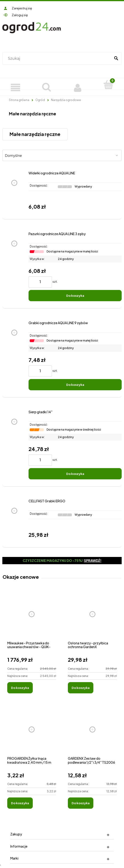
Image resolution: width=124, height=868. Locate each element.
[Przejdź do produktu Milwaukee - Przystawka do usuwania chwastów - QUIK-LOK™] (32, 619)
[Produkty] (16, 87)
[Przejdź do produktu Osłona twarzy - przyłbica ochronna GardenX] (92, 619)
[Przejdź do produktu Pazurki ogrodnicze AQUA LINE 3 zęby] (14, 266)
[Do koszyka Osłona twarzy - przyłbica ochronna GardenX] (81, 688)
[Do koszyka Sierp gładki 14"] (75, 474)
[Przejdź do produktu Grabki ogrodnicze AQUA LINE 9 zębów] (14, 355)
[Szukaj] (116, 59)
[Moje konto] (78, 87)
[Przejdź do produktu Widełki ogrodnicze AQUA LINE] (14, 192)
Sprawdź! (93, 560)
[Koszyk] (109, 85)
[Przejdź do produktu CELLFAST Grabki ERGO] (14, 519)
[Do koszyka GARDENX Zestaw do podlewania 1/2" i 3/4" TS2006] (81, 803)
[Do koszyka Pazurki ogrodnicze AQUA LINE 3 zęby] (75, 296)
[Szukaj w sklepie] (58, 59)
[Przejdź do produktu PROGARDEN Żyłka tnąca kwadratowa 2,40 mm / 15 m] (32, 735)
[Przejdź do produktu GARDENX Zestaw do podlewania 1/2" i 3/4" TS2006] (92, 735)
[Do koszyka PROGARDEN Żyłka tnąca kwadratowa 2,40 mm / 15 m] (20, 803)
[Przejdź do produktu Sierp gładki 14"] (14, 445)
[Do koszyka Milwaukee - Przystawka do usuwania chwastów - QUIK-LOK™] (20, 688)
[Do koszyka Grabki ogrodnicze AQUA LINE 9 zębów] (75, 385)
